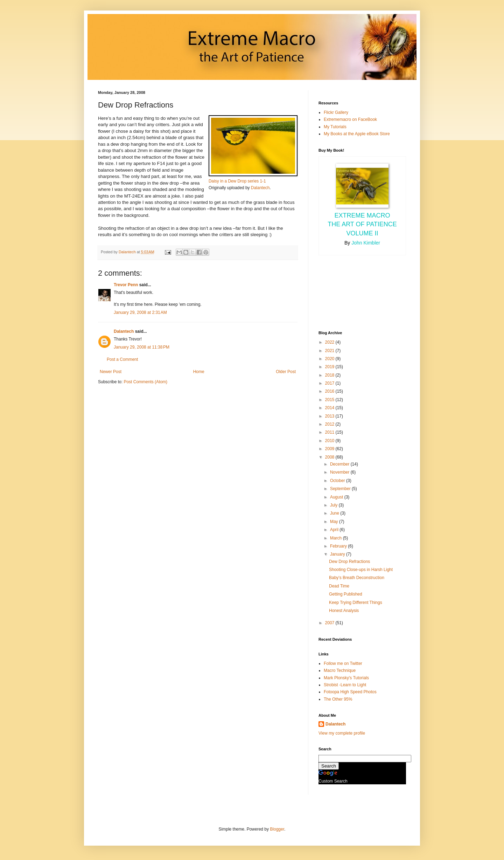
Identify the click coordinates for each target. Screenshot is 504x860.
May (335, 522)
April (335, 530)
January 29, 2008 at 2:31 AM (140, 312)
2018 (330, 375)
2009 (330, 449)
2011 (330, 432)
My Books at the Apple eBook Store (357, 134)
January (338, 554)
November (340, 472)
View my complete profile (342, 733)
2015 (330, 400)
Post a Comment (122, 359)
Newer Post (111, 372)
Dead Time (339, 586)
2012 (330, 424)
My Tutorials (335, 127)
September (341, 489)
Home (199, 372)
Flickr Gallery (336, 112)
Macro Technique (340, 670)
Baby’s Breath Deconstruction (357, 578)
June (335, 513)
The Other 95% (338, 699)
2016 (330, 391)
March (337, 538)
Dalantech (260, 188)
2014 (330, 408)
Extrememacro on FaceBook (350, 119)
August (337, 497)
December (340, 464)
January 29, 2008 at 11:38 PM (142, 347)
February (339, 546)
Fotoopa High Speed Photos (350, 692)
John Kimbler (366, 243)
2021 (330, 351)
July (334, 505)
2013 (330, 416)
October (338, 481)
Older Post (286, 372)
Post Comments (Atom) (145, 382)
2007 (330, 623)
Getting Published (346, 594)
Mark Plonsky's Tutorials (346, 678)
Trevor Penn (126, 285)
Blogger (277, 829)
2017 (330, 383)
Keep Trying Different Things (356, 603)
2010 (330, 441)
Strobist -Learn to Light (345, 685)
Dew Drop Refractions (349, 562)
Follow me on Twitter (343, 663)
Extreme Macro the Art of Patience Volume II (362, 224)
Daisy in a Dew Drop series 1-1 (237, 181)
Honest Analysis (344, 611)
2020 (330, 359)
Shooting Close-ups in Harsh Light (361, 570)
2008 (330, 457)
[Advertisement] (350, 292)
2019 (330, 367)
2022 (330, 342)
